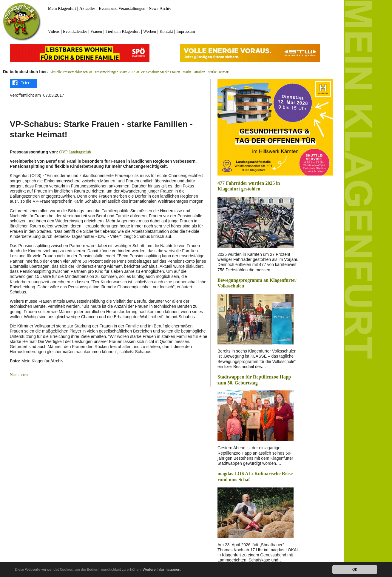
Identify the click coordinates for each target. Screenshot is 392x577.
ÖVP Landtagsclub (75, 152)
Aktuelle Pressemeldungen (69, 72)
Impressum (186, 31)
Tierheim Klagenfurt (123, 31)
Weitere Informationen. (162, 570)
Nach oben (19, 375)
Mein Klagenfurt (62, 9)
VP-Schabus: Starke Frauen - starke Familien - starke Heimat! (185, 72)
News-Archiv (160, 9)
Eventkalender (75, 31)
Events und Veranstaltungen (122, 9)
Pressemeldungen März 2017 (114, 72)
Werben (150, 31)
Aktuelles (87, 9)
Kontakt (166, 31)
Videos (54, 31)
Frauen (96, 31)
